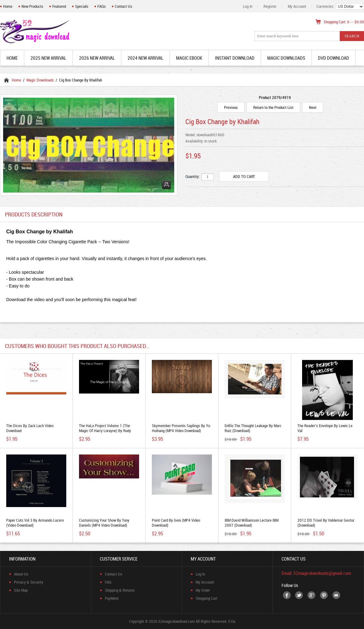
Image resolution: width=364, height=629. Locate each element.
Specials (82, 6)
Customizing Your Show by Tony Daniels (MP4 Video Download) (104, 523)
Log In (248, 6)
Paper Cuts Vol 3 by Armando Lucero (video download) (35, 523)
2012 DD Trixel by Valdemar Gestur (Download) (326, 523)
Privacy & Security (29, 582)
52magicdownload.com (177, 621)
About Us (21, 574)
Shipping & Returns (120, 590)
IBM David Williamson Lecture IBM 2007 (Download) (252, 523)
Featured (59, 6)
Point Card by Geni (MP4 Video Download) (176, 523)
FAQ (108, 582)
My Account (297, 6)
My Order (203, 590)
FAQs (102, 6)
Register (270, 6)
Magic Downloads (40, 80)
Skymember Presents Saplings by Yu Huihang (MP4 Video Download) (181, 428)
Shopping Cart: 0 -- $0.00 (344, 22)
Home (8, 6)
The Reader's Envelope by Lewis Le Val (325, 428)
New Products (32, 6)
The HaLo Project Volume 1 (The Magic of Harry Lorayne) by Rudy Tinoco (105, 431)
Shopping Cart (207, 598)
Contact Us (124, 6)
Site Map (21, 590)
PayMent (112, 598)
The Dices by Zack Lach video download (30, 428)
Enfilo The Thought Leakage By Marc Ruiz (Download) (253, 428)
